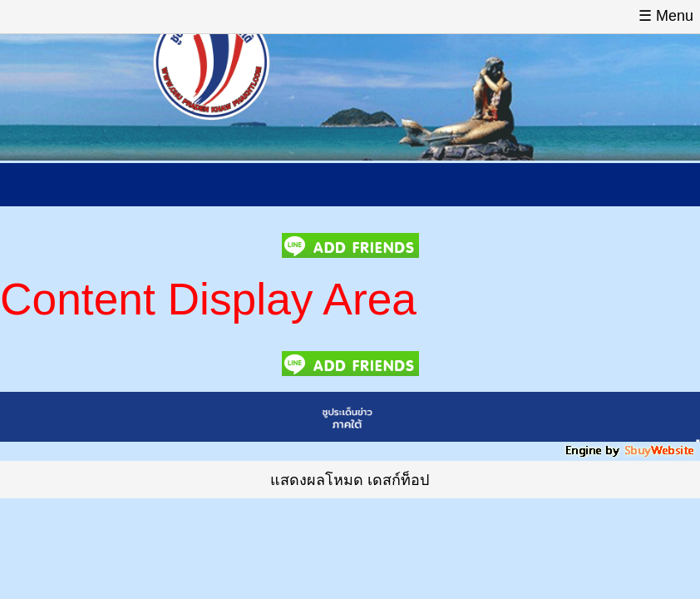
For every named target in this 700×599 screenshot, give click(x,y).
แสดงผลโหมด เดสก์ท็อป (350, 480)
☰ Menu (666, 16)
